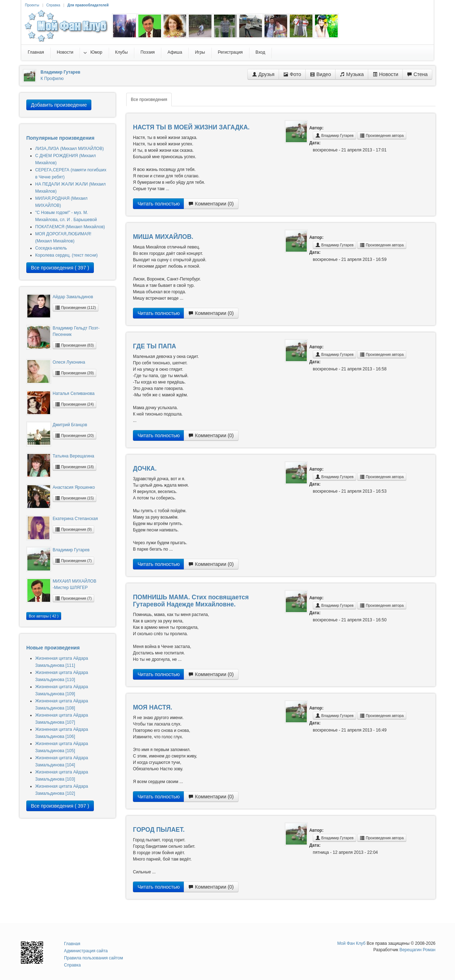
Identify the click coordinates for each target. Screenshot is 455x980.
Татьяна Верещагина (73, 456)
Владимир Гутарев (71, 550)
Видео (320, 74)
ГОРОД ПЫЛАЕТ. (159, 830)
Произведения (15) (74, 498)
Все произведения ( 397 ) (60, 268)
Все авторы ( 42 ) (44, 616)
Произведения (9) (73, 529)
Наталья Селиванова (74, 393)
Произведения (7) (73, 561)
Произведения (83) (74, 345)
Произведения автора (382, 135)
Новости (385, 74)
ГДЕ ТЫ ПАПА (154, 346)
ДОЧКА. (145, 468)
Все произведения (149, 100)
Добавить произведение (59, 105)
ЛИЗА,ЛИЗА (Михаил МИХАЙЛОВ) (69, 149)
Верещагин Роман (417, 950)
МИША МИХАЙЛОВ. (163, 237)
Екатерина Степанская (75, 519)
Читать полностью (159, 204)
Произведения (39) (74, 373)
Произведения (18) (74, 467)
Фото (292, 74)
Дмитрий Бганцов (70, 425)
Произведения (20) (74, 435)
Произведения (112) (76, 307)
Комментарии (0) (211, 204)
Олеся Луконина (69, 362)
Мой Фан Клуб (352, 943)
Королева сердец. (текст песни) (66, 255)
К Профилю (52, 79)
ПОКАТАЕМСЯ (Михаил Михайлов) (70, 227)
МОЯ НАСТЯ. (152, 707)
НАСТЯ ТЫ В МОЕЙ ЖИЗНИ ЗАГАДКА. (191, 127)
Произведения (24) (74, 404)
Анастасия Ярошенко (74, 487)
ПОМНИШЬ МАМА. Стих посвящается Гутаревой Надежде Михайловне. (191, 601)
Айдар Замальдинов (73, 297)
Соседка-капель (51, 248)
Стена (417, 74)
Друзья (263, 74)
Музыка (352, 74)
